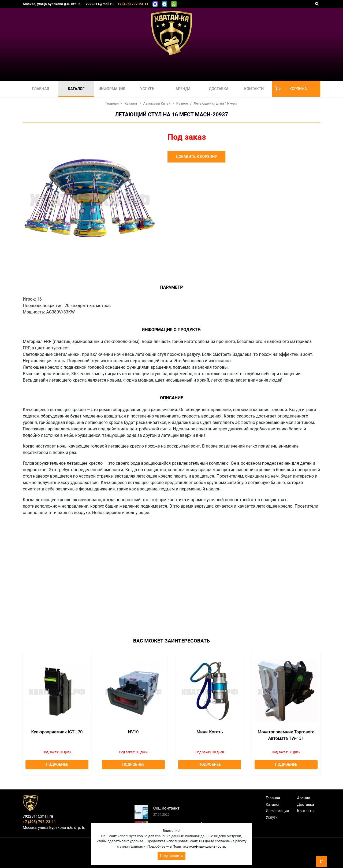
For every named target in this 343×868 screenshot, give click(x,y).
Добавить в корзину (196, 157)
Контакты (254, 89)
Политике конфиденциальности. (199, 846)
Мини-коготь (210, 732)
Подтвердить (172, 856)
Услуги (147, 89)
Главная (41, 89)
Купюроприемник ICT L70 (57, 732)
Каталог (76, 89)
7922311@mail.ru (100, 4)
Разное (182, 103)
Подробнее (57, 764)
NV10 (133, 732)
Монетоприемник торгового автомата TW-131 (286, 735)
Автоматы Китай (157, 103)
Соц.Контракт (166, 808)
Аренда (183, 89)
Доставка (219, 89)
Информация (112, 89)
